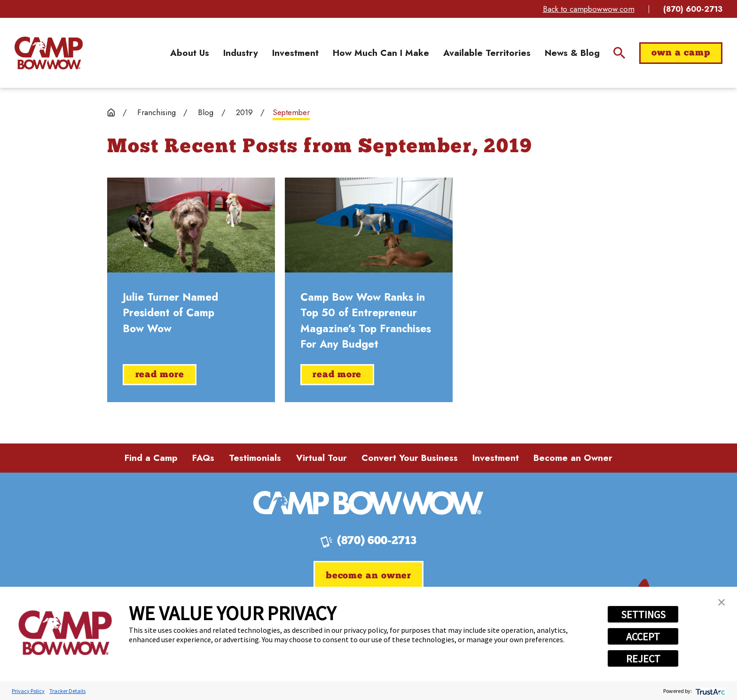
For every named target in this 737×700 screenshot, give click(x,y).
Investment (496, 458)
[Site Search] (619, 53)
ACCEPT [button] (643, 637)
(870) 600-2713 (693, 9)
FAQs (203, 458)
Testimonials (255, 458)
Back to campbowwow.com (589, 9)
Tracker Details (67, 691)
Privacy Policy (28, 691)
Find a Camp (151, 458)
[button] (721, 602)
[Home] (49, 53)
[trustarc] (710, 691)
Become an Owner (573, 458)
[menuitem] (190, 53)
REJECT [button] (643, 659)
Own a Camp (681, 53)
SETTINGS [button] (643, 614)
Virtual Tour (321, 458)
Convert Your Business (410, 458)
